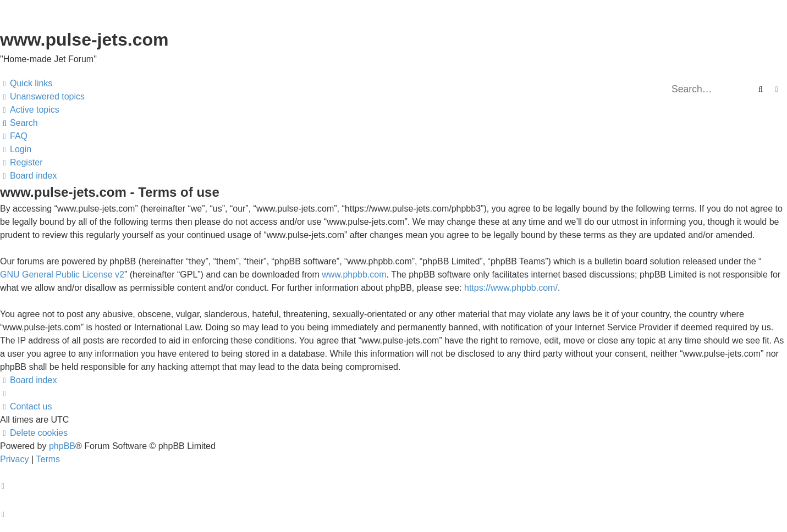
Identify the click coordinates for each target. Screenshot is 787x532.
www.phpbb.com (354, 275)
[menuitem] (42, 97)
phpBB (62, 446)
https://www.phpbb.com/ (511, 288)
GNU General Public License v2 (62, 275)
